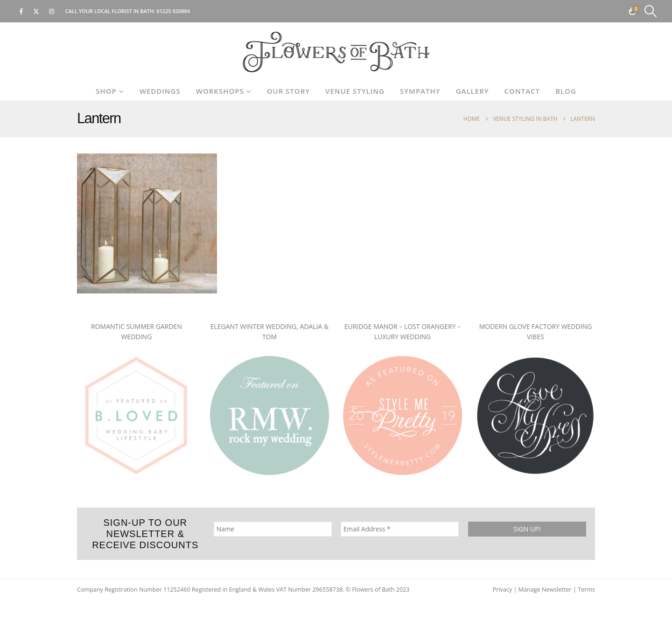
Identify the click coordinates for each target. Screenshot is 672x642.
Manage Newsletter (545, 590)
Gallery (472, 91)
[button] (651, 11)
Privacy (503, 590)
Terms (586, 590)
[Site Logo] (336, 52)
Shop (106, 91)
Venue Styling (355, 91)
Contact (522, 91)
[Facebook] (21, 11)
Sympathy (420, 91)
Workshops (220, 91)
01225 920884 (173, 11)
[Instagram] (52, 11)
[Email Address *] (400, 529)
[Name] (273, 529)
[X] (36, 11)
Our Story (288, 91)
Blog (566, 91)
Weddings (160, 91)
